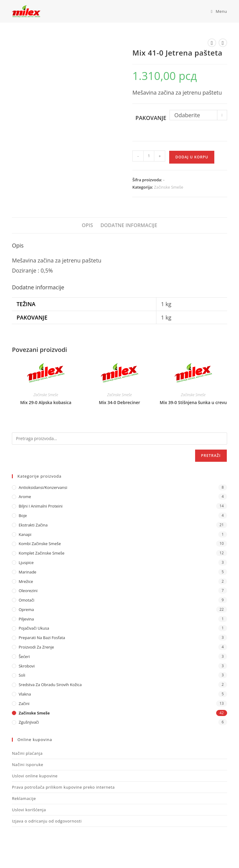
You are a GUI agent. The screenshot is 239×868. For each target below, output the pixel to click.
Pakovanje (151, 118)
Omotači (26, 600)
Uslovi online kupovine (35, 776)
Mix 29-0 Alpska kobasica (46, 402)
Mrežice (26, 581)
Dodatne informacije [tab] (129, 225)
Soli (22, 675)
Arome (25, 497)
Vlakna (25, 694)
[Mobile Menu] (217, 11)
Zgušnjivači (29, 722)
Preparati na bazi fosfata (42, 638)
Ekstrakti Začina (33, 525)
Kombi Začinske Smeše (40, 544)
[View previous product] (212, 43)
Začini (24, 703)
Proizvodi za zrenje (36, 647)
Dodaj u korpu (192, 157)
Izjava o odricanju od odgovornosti (47, 821)
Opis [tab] (87, 225)
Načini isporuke (28, 765)
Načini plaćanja (27, 753)
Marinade (27, 572)
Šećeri (24, 656)
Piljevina (26, 619)
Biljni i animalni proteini (41, 506)
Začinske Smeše (169, 187)
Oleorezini (28, 591)
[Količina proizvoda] (149, 156)
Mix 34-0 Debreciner (119, 402)
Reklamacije (24, 798)
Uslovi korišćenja (29, 810)
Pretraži (211, 456)
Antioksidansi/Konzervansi (43, 487)
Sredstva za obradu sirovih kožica (50, 685)
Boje (23, 515)
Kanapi (25, 534)
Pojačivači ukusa (34, 628)
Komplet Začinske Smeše (41, 553)
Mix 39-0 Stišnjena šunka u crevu (193, 402)
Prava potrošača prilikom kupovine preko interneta (63, 787)
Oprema (26, 609)
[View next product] (223, 43)
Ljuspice (26, 562)
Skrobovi (27, 666)
